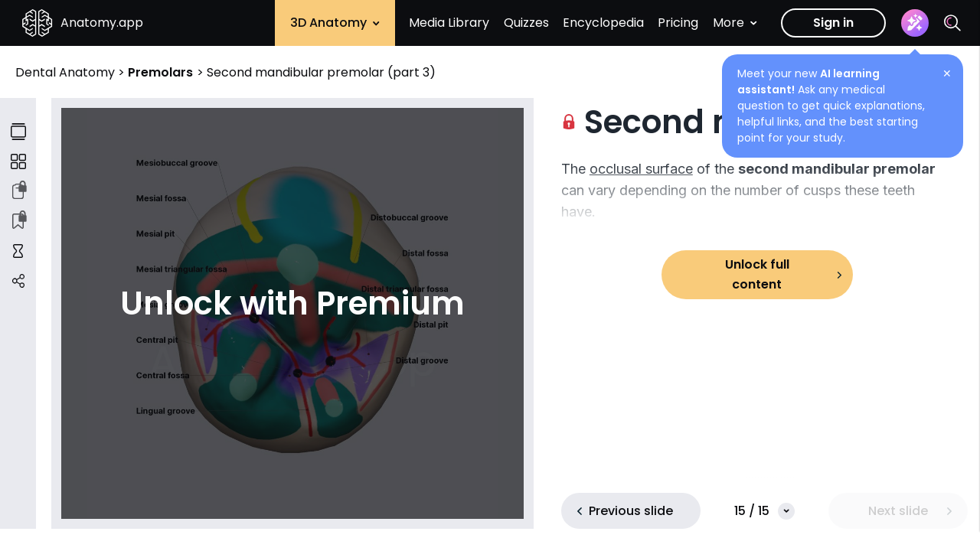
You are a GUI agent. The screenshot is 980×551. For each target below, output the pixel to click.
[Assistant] (915, 23)
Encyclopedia (603, 23)
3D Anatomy (335, 23)
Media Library (449, 23)
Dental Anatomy (67, 72)
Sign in (833, 23)
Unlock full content (757, 274)
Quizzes (526, 23)
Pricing (678, 23)
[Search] (952, 23)
